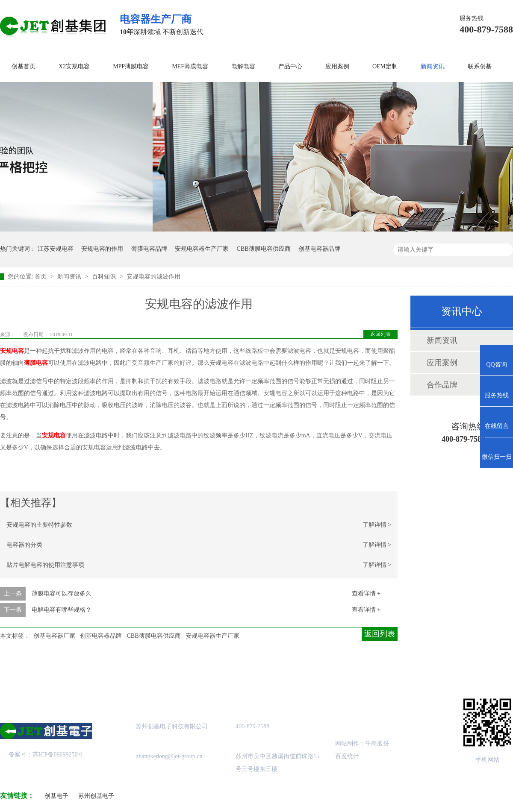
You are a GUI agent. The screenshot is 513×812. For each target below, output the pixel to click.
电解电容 (243, 66)
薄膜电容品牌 (149, 249)
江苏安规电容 (56, 249)
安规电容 (12, 351)
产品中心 (290, 66)
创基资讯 (363, 670)
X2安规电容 (74, 66)
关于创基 (80, 670)
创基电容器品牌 (319, 249)
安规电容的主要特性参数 (39, 525)
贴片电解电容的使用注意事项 (45, 565)
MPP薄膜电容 (131, 66)
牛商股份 (377, 743)
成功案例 (221, 670)
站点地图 (292, 670)
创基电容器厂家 (54, 636)
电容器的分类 (24, 545)
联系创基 (480, 66)
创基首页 (24, 66)
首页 (41, 277)
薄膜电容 (36, 363)
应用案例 (337, 66)
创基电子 (56, 796)
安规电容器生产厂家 (202, 249)
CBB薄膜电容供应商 (264, 249)
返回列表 (380, 334)
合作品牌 (442, 385)
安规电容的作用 (102, 249)
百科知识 (105, 277)
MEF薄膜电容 (190, 66)
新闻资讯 (433, 66)
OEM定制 (385, 66)
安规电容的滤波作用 (153, 277)
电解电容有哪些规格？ (62, 610)
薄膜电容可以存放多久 (62, 594)
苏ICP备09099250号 (58, 755)
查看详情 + (366, 594)
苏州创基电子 (96, 796)
